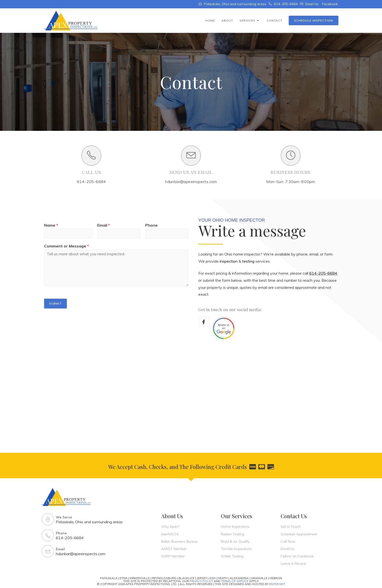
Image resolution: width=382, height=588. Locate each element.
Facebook (330, 4)
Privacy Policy (201, 581)
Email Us (312, 4)
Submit (55, 303)
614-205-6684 (323, 273)
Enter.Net (277, 584)
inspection (229, 261)
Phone (151, 225)
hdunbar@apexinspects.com (81, 554)
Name (51, 225)
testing (248, 261)
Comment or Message (66, 246)
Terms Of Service (235, 581)
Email (104, 225)
